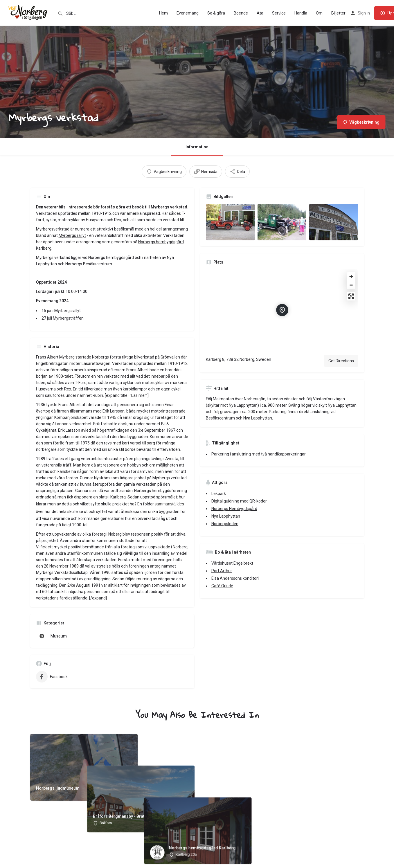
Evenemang (188, 13)
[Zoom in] (351, 277)
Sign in (364, 13)
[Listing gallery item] (230, 222)
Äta (260, 13)
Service (279, 13)
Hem (163, 13)
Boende (241, 13)
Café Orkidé (222, 586)
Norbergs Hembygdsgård (234, 509)
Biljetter (338, 13)
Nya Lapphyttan (226, 516)
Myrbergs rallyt (72, 235)
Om (319, 13)
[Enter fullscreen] (351, 296)
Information (197, 147)
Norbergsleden (225, 524)
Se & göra (216, 13)
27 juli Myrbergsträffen (63, 318)
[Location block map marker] (282, 310)
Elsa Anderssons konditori (235, 578)
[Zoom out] (351, 285)
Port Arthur (222, 571)
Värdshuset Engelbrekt (232, 563)
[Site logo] (29, 12)
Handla (301, 13)
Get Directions (341, 361)
